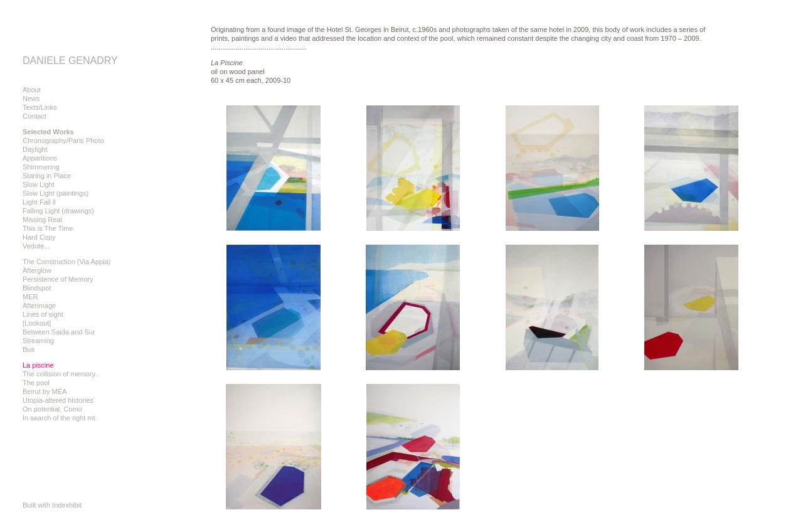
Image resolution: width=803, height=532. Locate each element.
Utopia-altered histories (58, 400)
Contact (35, 116)
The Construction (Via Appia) (66, 262)
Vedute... (36, 246)
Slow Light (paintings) (56, 193)
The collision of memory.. (61, 374)
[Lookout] (37, 323)
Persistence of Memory (58, 279)
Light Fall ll (39, 202)
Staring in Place (47, 176)
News (31, 98)
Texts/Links (40, 107)
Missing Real (42, 220)
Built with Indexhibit (52, 505)
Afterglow (37, 270)
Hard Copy (39, 237)
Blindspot (37, 288)
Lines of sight (43, 314)
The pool (36, 383)
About (32, 90)
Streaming (38, 341)
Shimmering (41, 167)
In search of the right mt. (60, 418)
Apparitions (40, 158)
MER (30, 297)
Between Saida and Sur (59, 332)
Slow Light (39, 184)
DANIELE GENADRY (70, 61)
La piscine (38, 365)
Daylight (35, 149)
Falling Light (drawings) (58, 211)
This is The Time (48, 228)
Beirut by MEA (45, 391)
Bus (29, 349)
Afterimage (39, 306)
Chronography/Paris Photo (63, 141)
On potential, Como (52, 409)
